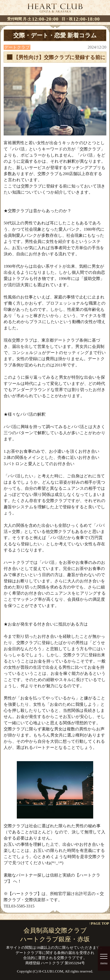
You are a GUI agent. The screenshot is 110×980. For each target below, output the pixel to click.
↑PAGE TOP (99, 923)
